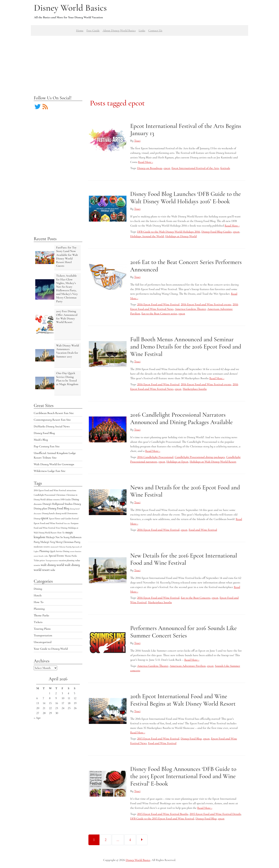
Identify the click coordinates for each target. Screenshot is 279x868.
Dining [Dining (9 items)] (75, 499)
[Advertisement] (139, 62)
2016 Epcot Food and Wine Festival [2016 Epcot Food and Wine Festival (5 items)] (50, 490)
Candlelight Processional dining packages (200, 457)
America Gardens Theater (190, 309)
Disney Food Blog (44, 433)
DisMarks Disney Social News (52, 426)
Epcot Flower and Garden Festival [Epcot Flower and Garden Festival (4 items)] (64, 519)
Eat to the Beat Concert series (159, 314)
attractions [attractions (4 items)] (71, 490)
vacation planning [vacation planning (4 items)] (66, 560)
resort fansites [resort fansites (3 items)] (76, 551)
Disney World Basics (70, 8)
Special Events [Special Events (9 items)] (56, 556)
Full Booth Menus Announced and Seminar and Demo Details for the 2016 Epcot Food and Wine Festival (186, 347)
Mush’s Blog (41, 440)
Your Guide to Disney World (51, 649)
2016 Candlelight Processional (155, 457)
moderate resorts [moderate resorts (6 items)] (42, 547)
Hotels (38, 595)
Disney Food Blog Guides (216, 232)
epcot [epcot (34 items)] (45, 518)
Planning (39, 609)
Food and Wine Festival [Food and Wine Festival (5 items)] (44, 528)
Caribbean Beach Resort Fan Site (54, 413)
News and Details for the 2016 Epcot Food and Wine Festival (185, 491)
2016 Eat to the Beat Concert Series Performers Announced (186, 266)
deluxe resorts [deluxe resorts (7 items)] (53, 499)
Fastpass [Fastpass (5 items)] (75, 523)
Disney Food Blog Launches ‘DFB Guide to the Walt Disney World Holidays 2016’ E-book (185, 197)
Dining (38, 589)
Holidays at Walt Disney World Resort (213, 462)
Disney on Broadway (150, 168)
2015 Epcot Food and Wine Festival (158, 739)
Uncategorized (43, 642)
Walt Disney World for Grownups (54, 464)
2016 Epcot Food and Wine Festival (158, 304)
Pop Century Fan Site (47, 446)
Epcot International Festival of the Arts (195, 168)
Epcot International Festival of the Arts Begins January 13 (186, 130)
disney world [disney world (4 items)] (61, 513)
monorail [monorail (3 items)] (54, 547)
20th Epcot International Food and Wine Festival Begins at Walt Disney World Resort (183, 700)
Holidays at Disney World (181, 236)
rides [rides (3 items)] (46, 556)
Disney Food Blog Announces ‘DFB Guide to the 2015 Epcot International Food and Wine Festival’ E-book (183, 776)
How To (39, 602)
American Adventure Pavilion (188, 666)
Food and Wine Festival (203, 530)
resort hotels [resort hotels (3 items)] (39, 556)
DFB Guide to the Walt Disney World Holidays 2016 (169, 232)
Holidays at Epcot (178, 462)
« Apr (37, 718)
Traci (137, 141)
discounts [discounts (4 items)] (38, 504)
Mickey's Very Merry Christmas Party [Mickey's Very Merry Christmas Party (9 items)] (60, 542)
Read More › (145, 162)
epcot (167, 168)
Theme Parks (41, 615)
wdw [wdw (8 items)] (53, 570)
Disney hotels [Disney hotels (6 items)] (48, 513)
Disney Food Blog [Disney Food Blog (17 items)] (59, 508)
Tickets (38, 622)
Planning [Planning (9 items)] (44, 551)
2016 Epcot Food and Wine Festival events (206, 304)
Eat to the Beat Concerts (196, 598)
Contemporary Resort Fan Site (52, 420)
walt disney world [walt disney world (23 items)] (52, 565)
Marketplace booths (195, 389)
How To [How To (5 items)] (61, 533)
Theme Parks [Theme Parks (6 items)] (71, 556)
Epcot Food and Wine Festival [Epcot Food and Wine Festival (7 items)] (49, 523)
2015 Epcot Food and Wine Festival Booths (163, 814)
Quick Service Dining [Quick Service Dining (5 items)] (60, 551)
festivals (225, 168)
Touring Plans (42, 629)
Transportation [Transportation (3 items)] (52, 560)
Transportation (43, 635)
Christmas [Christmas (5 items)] (61, 495)
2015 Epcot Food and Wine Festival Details (215, 814)
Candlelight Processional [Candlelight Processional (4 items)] (44, 495)
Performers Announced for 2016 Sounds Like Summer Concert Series (183, 632)
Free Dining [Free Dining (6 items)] (62, 528)
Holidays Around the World (147, 236)
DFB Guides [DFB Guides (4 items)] (66, 499)
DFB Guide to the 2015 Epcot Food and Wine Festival (162, 819)
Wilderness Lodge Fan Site (50, 471)
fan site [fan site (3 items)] (67, 523)
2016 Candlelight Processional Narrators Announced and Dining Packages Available (181, 418)
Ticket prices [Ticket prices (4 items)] (39, 560)
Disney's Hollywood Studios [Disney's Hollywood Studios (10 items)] (58, 504)
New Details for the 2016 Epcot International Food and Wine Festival (184, 559)
